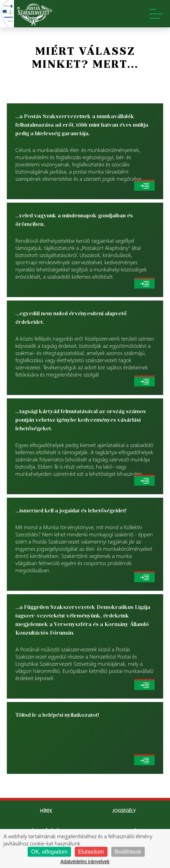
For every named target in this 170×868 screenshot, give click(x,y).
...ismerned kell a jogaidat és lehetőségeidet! (71, 510)
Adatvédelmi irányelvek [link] (85, 861)
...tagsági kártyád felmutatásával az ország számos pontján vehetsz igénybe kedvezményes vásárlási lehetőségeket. (81, 420)
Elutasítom (91, 852)
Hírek (46, 811)
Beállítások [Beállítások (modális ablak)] (128, 852)
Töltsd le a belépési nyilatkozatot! (57, 715)
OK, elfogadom (49, 852)
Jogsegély (124, 811)
